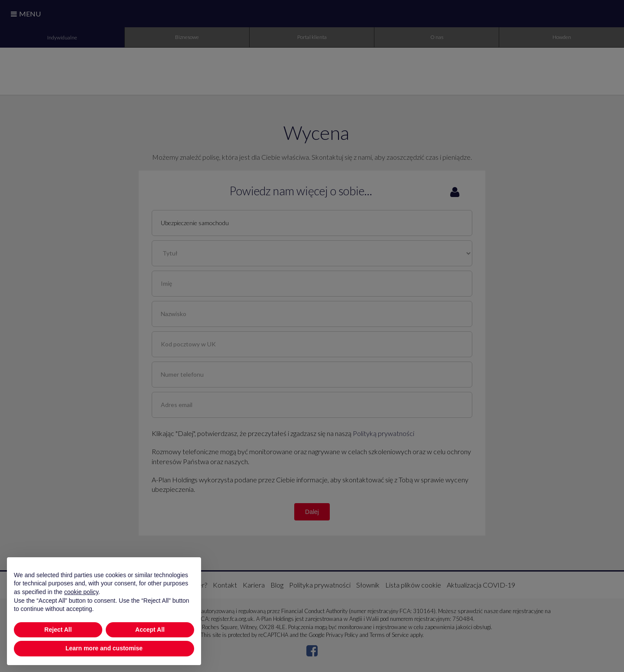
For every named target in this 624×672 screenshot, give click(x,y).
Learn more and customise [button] (104, 648)
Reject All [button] (58, 630)
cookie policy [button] (81, 592)
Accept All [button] (150, 630)
